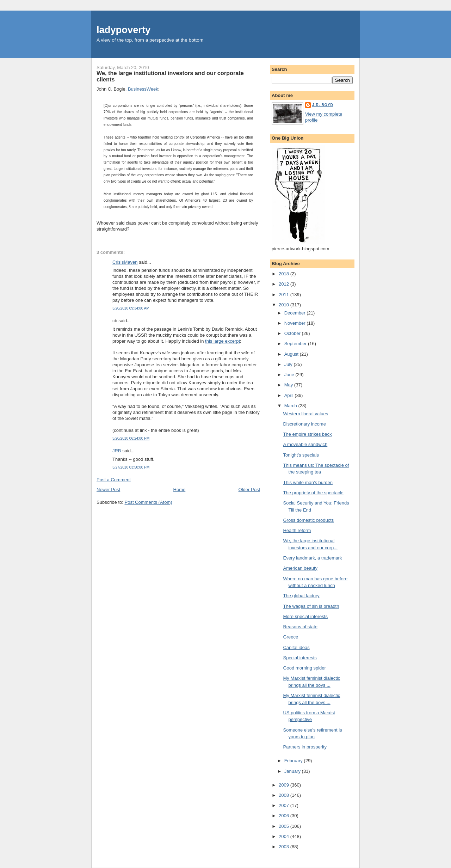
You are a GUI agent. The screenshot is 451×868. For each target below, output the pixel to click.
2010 (285, 305)
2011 (285, 295)
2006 (285, 816)
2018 (285, 274)
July (289, 364)
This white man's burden (308, 482)
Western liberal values (305, 414)
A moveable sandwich (305, 444)
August (292, 354)
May (289, 385)
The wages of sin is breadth (311, 606)
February (294, 761)
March (291, 406)
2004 (285, 836)
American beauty (300, 568)
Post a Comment (114, 480)
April (290, 395)
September (296, 344)
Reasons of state (300, 627)
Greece (291, 637)
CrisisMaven (125, 262)
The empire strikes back (307, 434)
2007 (285, 805)
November (296, 323)
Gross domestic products (308, 520)
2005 (285, 826)
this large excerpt (223, 341)
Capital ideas (296, 647)
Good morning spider (304, 668)
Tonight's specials (301, 455)
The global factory (301, 596)
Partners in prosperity (305, 747)
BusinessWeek (143, 89)
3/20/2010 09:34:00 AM (131, 308)
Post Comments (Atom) (149, 502)
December (296, 313)
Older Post (249, 490)
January (293, 771)
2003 (285, 847)
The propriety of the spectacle (313, 493)
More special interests (305, 616)
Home (180, 490)
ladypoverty (123, 30)
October (293, 333)
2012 (285, 284)
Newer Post (108, 490)
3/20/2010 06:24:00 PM (131, 438)
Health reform (297, 530)
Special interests (300, 658)
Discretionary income (304, 424)
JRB (117, 451)
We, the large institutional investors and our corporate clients (170, 76)
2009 (285, 785)
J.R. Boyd (323, 105)
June (290, 375)
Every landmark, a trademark (312, 558)
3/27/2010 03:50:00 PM (131, 467)
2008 (285, 795)
